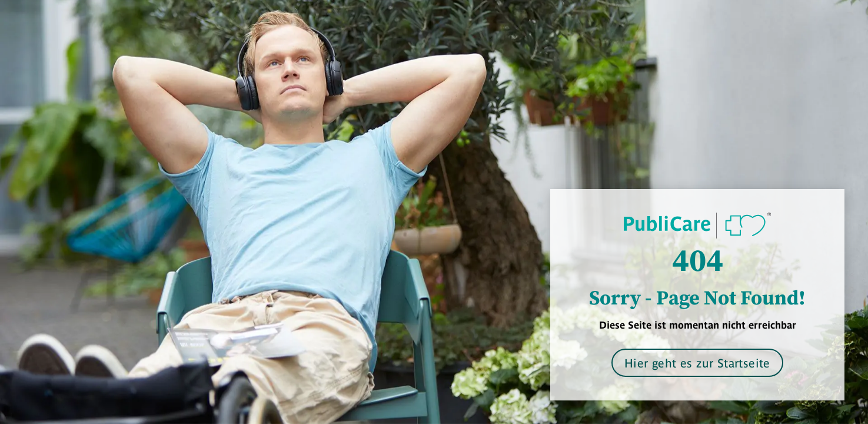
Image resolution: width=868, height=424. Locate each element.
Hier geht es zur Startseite (697, 362)
